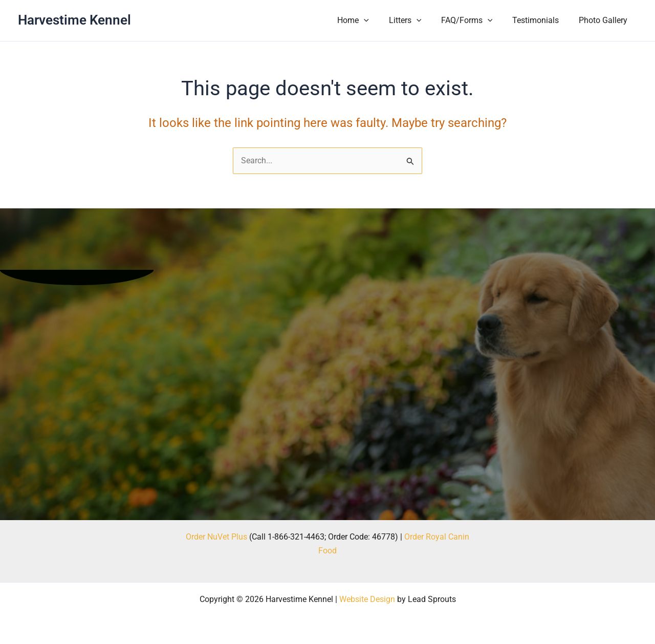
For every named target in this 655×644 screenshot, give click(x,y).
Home (368, 20)
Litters (417, 20)
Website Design (367, 599)
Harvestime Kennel (74, 20)
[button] (379, 20)
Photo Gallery (605, 20)
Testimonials (541, 20)
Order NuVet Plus (216, 537)
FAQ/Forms (475, 20)
